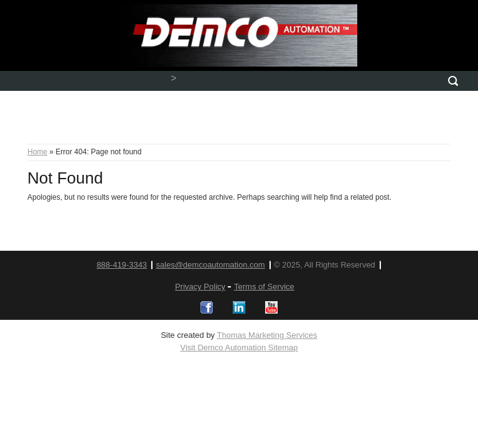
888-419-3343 (122, 265)
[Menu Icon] (25, 81)
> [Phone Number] (173, 78)
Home (37, 152)
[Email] (311, 81)
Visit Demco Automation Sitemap (239, 348)
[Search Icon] (453, 81)
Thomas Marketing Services (267, 335)
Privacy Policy (200, 287)
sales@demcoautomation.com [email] (211, 265)
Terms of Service (264, 287)
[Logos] (207, 307)
